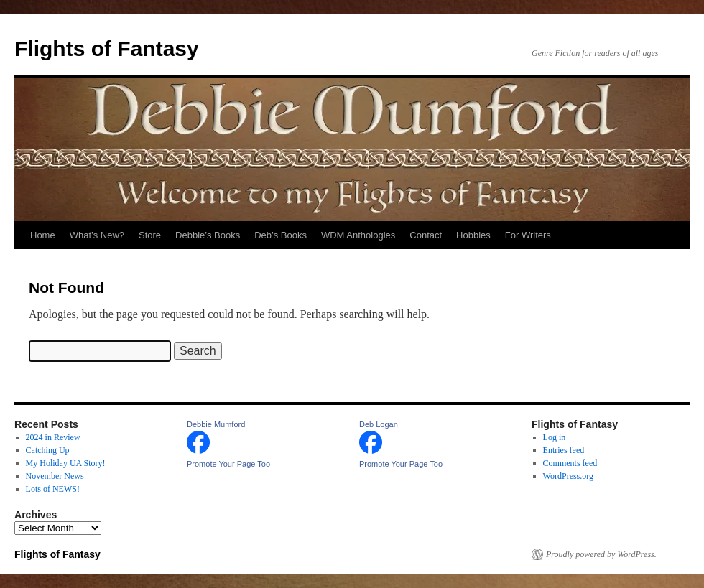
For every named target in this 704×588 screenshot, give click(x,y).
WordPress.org (568, 476)
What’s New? (97, 235)
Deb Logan (379, 424)
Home (43, 235)
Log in (555, 437)
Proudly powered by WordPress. (601, 554)
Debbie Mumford (216, 424)
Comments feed (570, 463)
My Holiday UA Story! (66, 463)
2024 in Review (53, 437)
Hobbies (473, 235)
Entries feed (564, 450)
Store (150, 235)
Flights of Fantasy (107, 48)
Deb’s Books (281, 235)
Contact (426, 235)
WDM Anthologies (358, 235)
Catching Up (48, 450)
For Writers (528, 235)
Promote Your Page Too (228, 464)
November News (55, 476)
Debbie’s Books (208, 235)
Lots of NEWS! (53, 489)
